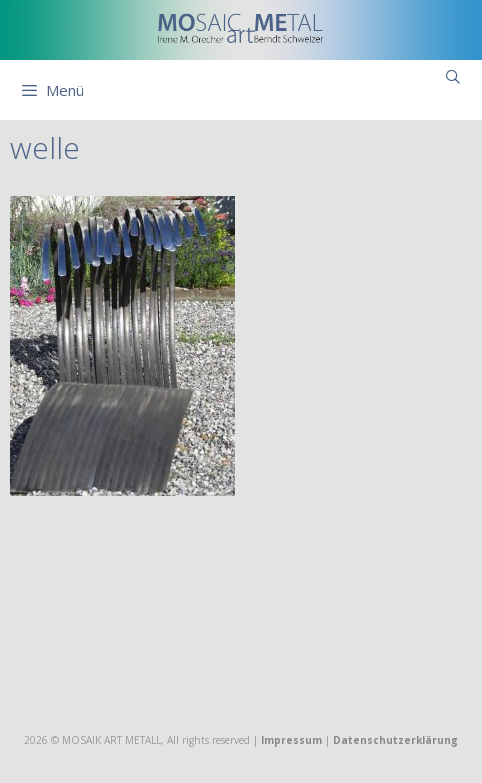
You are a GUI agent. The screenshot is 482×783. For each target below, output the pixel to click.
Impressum (291, 740)
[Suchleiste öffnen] (453, 77)
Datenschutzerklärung (395, 740)
